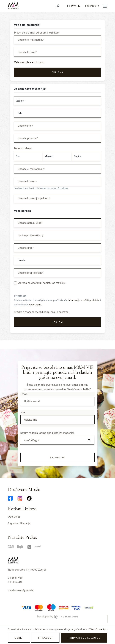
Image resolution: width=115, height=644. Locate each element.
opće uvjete (35, 305)
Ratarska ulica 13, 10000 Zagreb (27, 570)
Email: (24, 394)
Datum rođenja (23, 148)
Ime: (23, 412)
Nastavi (57, 322)
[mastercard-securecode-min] (64, 607)
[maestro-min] (51, 607)
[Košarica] (92, 6)
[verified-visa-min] (76, 607)
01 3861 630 (15, 578)
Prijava (58, 72)
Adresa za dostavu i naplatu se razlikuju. (42, 283)
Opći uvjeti (14, 517)
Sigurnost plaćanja (19, 523)
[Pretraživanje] (58, 6)
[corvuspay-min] (89, 607)
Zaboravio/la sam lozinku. (29, 62)
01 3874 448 (15, 582)
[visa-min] (26, 607)
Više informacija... (98, 629)
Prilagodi (45, 638)
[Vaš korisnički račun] (73, 6)
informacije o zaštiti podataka (84, 300)
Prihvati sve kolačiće (84, 638)
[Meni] (105, 6)
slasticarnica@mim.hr (21, 590)
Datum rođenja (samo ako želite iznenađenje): (47, 433)
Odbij (19, 638)
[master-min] (39, 607)
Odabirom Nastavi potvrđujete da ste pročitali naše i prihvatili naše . (57, 302)
